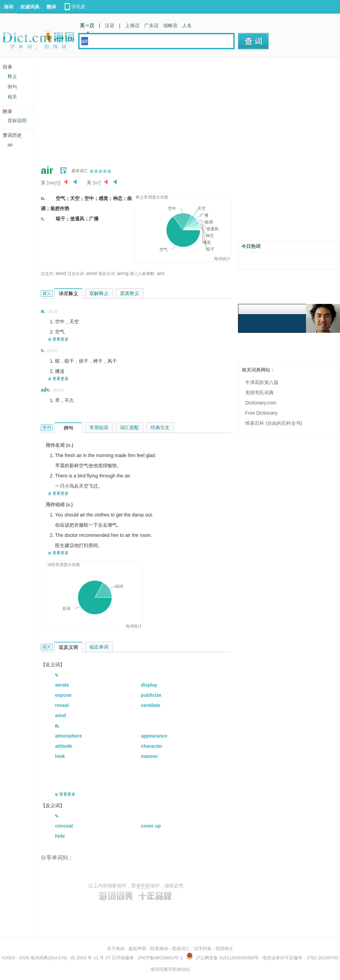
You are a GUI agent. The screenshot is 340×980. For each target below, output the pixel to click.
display (149, 685)
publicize (151, 695)
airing (123, 273)
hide (60, 836)
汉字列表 (203, 949)
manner (150, 756)
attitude (64, 746)
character (152, 746)
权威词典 (30, 7)
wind (61, 715)
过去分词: (76, 274)
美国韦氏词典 (259, 393)
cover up (151, 826)
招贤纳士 (224, 949)
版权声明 (137, 949)
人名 (187, 25)
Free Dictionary (261, 413)
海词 (8, 7)
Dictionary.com (261, 403)
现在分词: (107, 274)
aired (61, 273)
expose (63, 695)
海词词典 (39, 958)
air (10, 145)
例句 (12, 87)
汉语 (109, 25)
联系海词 (159, 949)
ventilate (151, 705)
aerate (62, 685)
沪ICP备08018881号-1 (160, 958)
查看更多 (61, 339)
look (60, 756)
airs (161, 273)
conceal (64, 826)
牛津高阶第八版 (262, 382)
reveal (62, 705)
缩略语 (170, 25)
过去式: (47, 274)
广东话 (151, 25)
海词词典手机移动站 (170, 969)
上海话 (132, 25)
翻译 (51, 7)
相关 (12, 97)
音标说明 (17, 121)
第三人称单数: (143, 274)
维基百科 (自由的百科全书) (274, 423)
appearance (154, 736)
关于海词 (116, 949)
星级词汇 (181, 949)
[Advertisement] (151, 109)
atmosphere (69, 736)
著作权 (143, 886)
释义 (12, 76)
